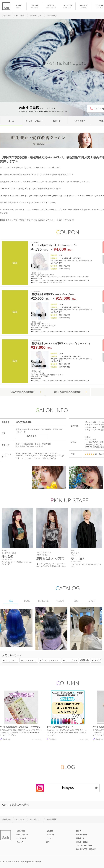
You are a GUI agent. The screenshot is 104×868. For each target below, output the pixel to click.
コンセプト (50, 835)
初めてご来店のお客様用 (22, 392)
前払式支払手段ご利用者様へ (87, 849)
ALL (11, 601)
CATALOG (67, 6)
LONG (27, 601)
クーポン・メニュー (34, 121)
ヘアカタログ (79, 121)
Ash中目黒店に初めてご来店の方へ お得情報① (20, 727)
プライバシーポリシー (84, 846)
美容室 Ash (6, 16)
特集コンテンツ (22, 835)
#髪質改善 (84, 660)
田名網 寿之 (7, 739)
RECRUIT (84, 6)
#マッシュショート (29, 660)
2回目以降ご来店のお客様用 (68, 392)
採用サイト (80, 831)
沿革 (48, 842)
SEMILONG (43, 601)
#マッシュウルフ (70, 660)
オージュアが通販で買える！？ (60, 727)
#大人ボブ (96, 660)
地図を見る (31, 436)
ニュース (20, 842)
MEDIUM (60, 601)
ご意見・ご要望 (82, 842)
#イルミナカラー (10, 660)
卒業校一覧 (80, 838)
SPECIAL (51, 6)
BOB (76, 601)
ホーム (11, 121)
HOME (18, 6)
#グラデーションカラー (50, 660)
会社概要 (50, 831)
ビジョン (50, 838)
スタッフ (57, 121)
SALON (35, 6)
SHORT (92, 601)
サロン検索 (21, 831)
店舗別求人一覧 (82, 835)
